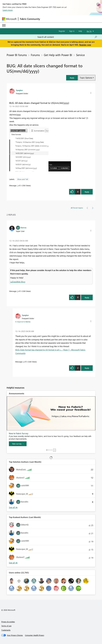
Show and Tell (23, 179)
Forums (35, 55)
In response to (23, 322)
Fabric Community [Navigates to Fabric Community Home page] (30, 19)
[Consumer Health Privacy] (35, 635)
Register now (85, 45)
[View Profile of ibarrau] (24, 227)
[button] (72, 78)
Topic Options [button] (86, 78)
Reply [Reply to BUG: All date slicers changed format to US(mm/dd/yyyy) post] (87, 192)
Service (80, 55)
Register (62, 31)
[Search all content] (67, 37)
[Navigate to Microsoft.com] (9, 19)
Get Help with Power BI (58, 55)
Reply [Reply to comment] (87, 298)
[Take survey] (18, 444)
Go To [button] (89, 31)
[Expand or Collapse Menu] (4, 25)
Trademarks (6, 630)
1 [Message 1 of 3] (17, 185)
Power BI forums (17, 55)
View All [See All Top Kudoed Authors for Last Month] (13, 563)
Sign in (72, 31)
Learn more (8, 10)
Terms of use (6, 626)
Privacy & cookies (8, 622)
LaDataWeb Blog (18, 282)
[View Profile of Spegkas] (19, 90)
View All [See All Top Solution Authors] (13, 507)
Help (80, 31)
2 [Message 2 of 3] (17, 291)
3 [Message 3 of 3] (23, 362)
